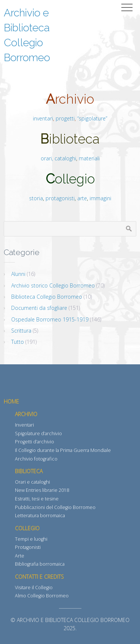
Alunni (18, 274)
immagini (100, 198)
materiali (89, 158)
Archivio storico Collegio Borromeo (53, 285)
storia (36, 198)
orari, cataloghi (58, 158)
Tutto (18, 342)
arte (82, 198)
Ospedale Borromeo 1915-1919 (50, 319)
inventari (43, 118)
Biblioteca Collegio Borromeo (47, 297)
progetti (65, 118)
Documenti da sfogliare (39, 308)
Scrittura (21, 331)
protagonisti (60, 198)
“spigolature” (92, 118)
